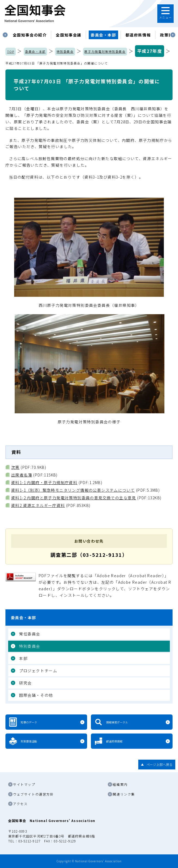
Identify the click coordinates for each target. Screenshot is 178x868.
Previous (5, 35)
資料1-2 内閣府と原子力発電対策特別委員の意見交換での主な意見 (74, 498)
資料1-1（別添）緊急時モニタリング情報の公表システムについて (73, 490)
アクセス (20, 804)
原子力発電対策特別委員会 (105, 51)
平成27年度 (150, 51)
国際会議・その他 (36, 695)
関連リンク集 (124, 794)
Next (173, 35)
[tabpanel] (30, 35)
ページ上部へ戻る (159, 764)
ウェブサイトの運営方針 (33, 794)
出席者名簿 (22, 475)
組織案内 (120, 784)
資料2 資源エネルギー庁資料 (38, 505)
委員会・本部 (103, 35)
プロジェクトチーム (38, 671)
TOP (11, 51)
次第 (15, 467)
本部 (23, 658)
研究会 (25, 683)
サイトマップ (24, 784)
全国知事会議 (69, 35)
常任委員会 (30, 634)
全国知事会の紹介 (30, 35)
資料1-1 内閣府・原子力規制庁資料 (44, 482)
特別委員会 (65, 51)
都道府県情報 (138, 35)
